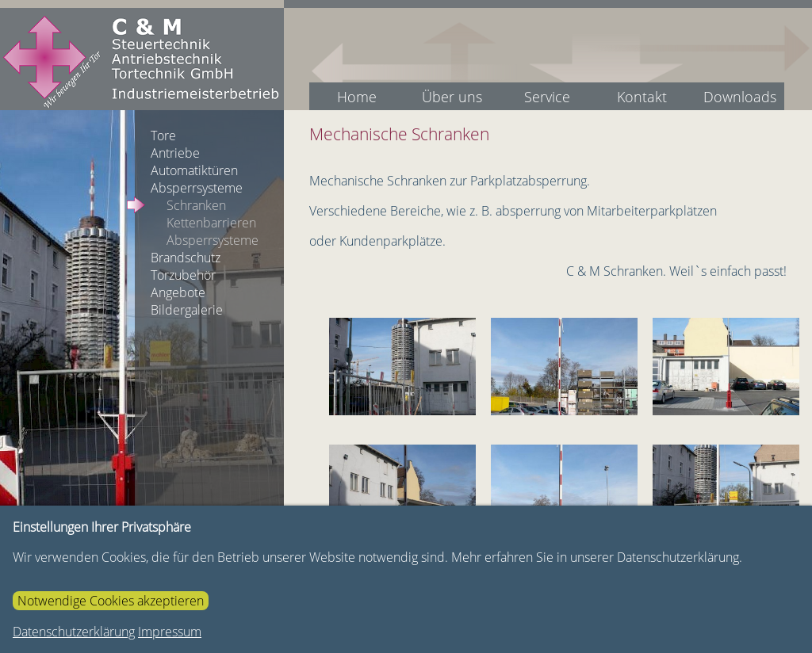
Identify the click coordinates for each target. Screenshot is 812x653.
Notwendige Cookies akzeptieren (111, 601)
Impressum (170, 632)
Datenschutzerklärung (74, 632)
